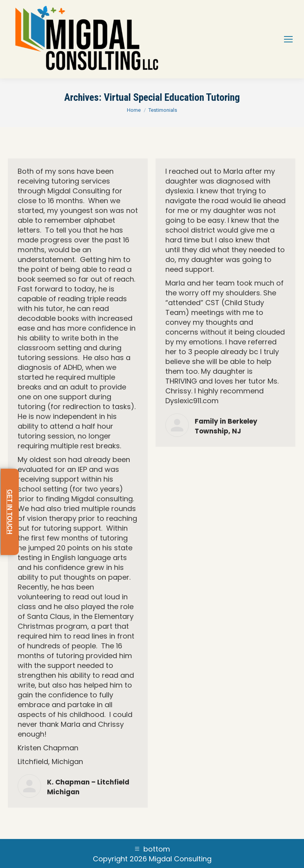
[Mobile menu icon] (288, 39)
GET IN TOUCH (10, 512)
